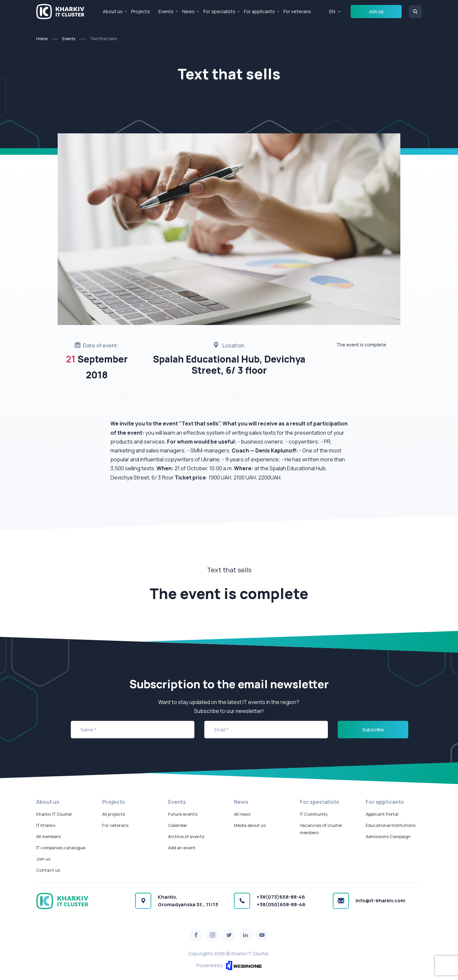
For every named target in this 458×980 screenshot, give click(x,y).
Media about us (250, 825)
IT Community (314, 814)
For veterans (297, 11)
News (188, 11)
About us (113, 11)
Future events (183, 814)
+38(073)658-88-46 (281, 897)
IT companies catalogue (61, 848)
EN (332, 11)
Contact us (48, 870)
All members (48, 836)
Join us (376, 11)
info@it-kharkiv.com (380, 900)
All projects (114, 814)
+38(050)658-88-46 (281, 904)
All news (242, 814)
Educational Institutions (391, 825)
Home (42, 39)
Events (166, 11)
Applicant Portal (382, 814)
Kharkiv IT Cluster (54, 814)
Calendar (178, 825)
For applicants (259, 11)
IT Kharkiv (46, 825)
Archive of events (186, 836)
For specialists (219, 11)
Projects (141, 11)
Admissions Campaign (388, 836)
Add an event (182, 848)
